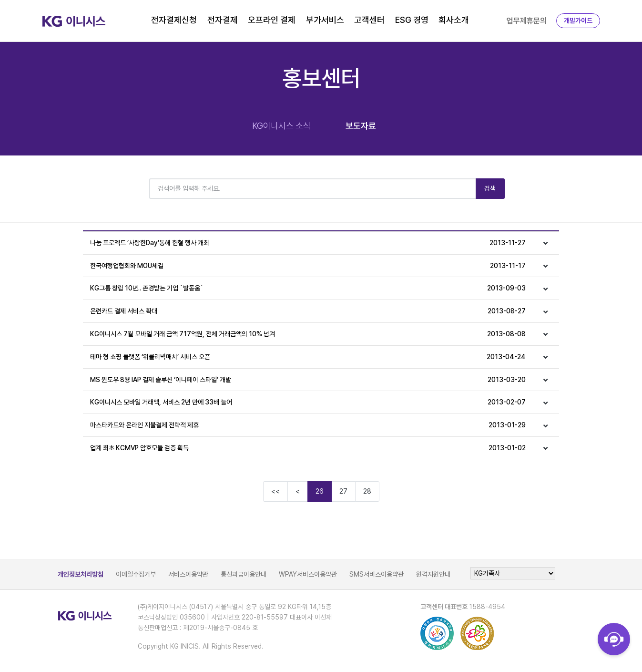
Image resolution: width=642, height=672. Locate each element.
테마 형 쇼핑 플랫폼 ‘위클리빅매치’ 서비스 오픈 (308, 357)
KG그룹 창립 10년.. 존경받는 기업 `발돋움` (308, 288)
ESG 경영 (412, 20)
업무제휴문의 (527, 21)
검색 (490, 188)
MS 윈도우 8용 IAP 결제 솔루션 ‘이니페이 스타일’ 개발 (308, 380)
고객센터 (369, 20)
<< (275, 491)
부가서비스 (325, 20)
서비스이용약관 (188, 574)
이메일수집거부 (136, 574)
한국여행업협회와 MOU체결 (308, 266)
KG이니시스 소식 (281, 126)
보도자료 (361, 126)
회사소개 (454, 20)
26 (320, 491)
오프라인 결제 (272, 20)
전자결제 (223, 20)
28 (367, 491)
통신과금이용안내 (244, 574)
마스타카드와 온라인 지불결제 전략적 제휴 (308, 425)
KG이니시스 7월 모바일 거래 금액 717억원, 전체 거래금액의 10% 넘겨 (308, 334)
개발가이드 (578, 21)
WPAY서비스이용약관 (308, 574)
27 (343, 491)
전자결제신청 (174, 20)
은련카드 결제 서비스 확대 (308, 311)
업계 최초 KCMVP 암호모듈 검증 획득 (308, 448)
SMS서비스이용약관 (377, 574)
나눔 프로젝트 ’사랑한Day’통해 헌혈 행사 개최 (308, 243)
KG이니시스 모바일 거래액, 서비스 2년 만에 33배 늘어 (308, 402)
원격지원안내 (433, 574)
